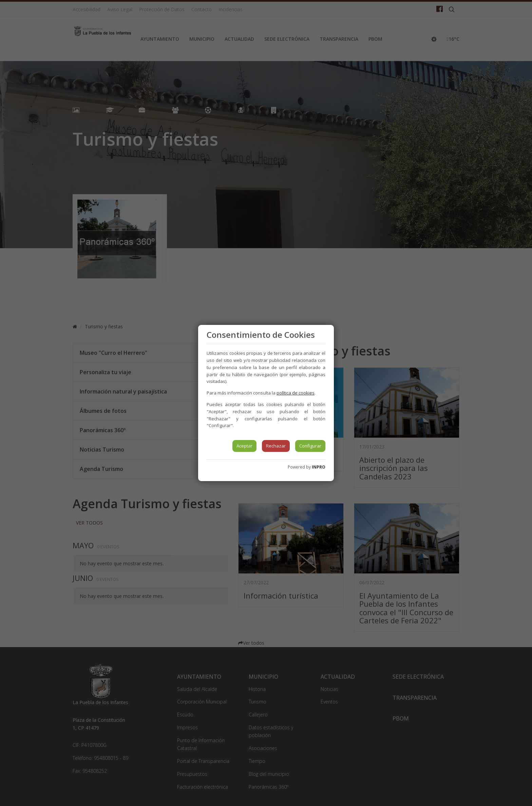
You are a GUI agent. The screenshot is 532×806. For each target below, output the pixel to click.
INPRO (319, 467)
